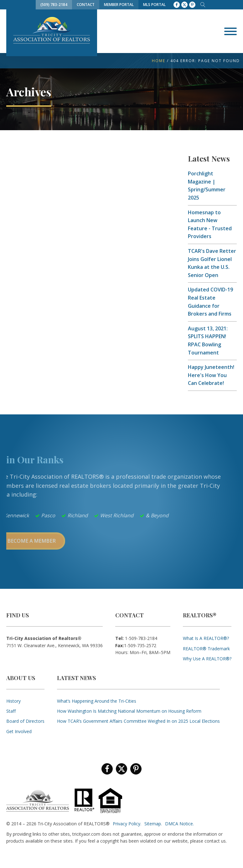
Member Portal (119, 5)
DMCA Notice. (179, 824)
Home (159, 61)
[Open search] (203, 5)
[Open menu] (230, 31)
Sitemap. (153, 824)
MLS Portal (154, 5)
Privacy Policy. (127, 824)
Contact (86, 5)
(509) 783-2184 (54, 5)
